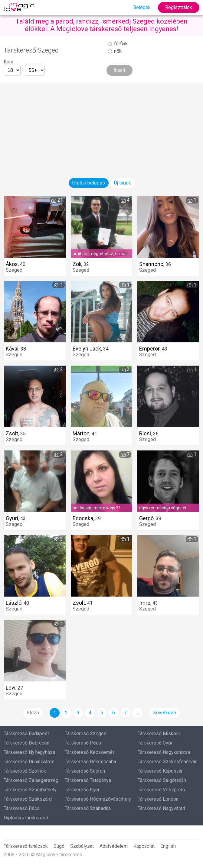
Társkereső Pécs (83, 743)
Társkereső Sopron (85, 771)
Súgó (59, 846)
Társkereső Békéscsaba (90, 762)
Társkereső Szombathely (30, 790)
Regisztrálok (179, 7)
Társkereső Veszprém (161, 790)
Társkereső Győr (155, 743)
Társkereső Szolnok (25, 771)
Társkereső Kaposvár (160, 771)
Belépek (142, 7)
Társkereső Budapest (26, 733)
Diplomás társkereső (26, 818)
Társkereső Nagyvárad (161, 808)
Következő (165, 713)
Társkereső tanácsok (26, 846)
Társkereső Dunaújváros (29, 762)
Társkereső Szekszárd (28, 799)
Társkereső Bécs (22, 808)
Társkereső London (158, 799)
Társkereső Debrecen (26, 743)
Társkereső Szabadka (88, 808)
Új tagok (123, 183)
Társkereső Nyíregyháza (29, 752)
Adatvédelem (114, 846)
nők (115, 51)
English (168, 846)
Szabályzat (82, 846)
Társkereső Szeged (86, 733)
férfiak (118, 44)
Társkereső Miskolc (159, 733)
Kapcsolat (144, 846)
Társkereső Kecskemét (89, 752)
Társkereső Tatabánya (88, 780)
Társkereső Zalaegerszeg (31, 780)
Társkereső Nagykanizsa (164, 752)
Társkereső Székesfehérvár (167, 762)
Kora (8, 62)
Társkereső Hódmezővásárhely (98, 799)
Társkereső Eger (82, 790)
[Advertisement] (101, 125)
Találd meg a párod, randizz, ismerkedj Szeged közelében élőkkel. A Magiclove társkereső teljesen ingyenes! (101, 25)
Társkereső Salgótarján (162, 780)
